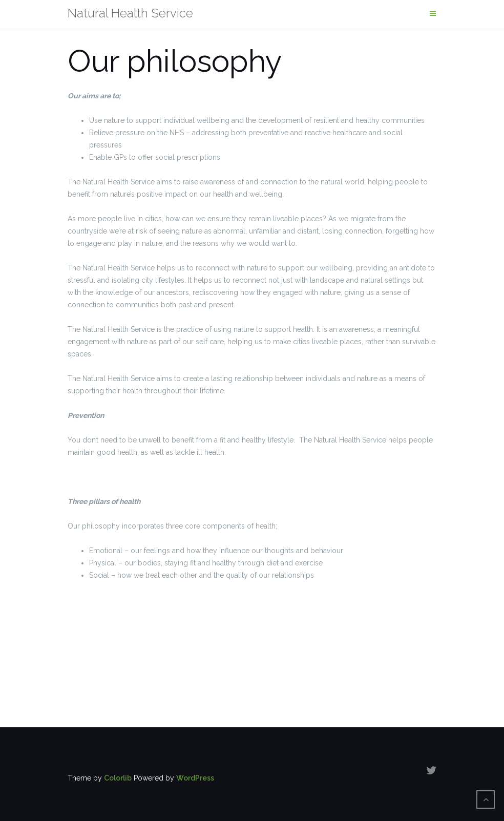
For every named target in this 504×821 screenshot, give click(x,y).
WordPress (195, 778)
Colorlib (118, 778)
